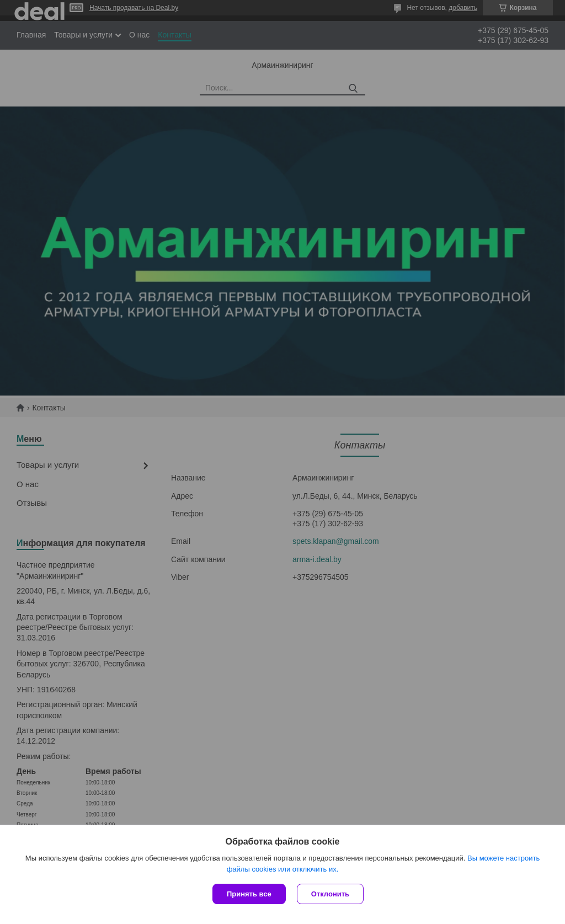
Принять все (249, 894)
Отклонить (330, 894)
